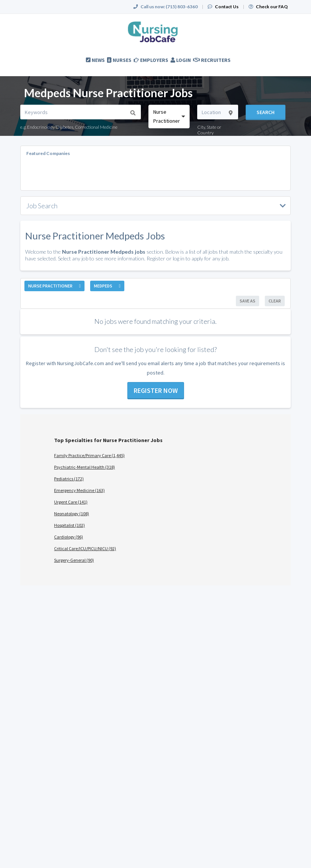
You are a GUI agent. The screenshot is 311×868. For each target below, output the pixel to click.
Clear (275, 301)
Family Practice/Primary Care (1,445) (89, 455)
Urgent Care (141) (71, 502)
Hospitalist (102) (69, 525)
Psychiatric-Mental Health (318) (85, 467)
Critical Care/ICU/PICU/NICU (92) (85, 548)
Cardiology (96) (69, 537)
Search (266, 112)
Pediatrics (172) (69, 479)
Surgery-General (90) (74, 560)
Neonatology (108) (72, 514)
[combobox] (169, 117)
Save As (248, 301)
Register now (156, 390)
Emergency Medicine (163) (79, 490)
